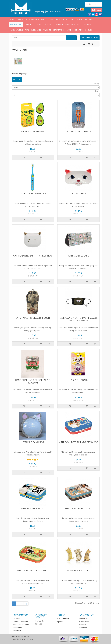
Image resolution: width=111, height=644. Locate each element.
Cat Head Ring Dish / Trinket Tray (33, 256)
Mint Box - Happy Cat (33, 508)
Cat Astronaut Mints (78, 131)
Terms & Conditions (21, 622)
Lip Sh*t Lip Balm (78, 380)
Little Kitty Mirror (33, 442)
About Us (17, 619)
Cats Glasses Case (78, 256)
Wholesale (17, 630)
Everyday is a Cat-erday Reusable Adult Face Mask (78, 319)
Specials (60, 622)
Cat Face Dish (78, 194)
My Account (84, 619)
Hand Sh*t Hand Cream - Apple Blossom (33, 381)
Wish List (83, 625)
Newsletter (83, 628)
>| (26, 604)
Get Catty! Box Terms (21, 625)
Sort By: (97, 83)
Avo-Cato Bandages (33, 131)
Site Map (39, 624)
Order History (84, 622)
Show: (97, 91)
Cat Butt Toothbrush (33, 194)
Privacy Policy (18, 628)
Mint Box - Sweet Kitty (78, 508)
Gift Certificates (63, 619)
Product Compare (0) (19, 74)
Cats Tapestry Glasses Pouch (33, 318)
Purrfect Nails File (78, 571)
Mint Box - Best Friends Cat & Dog (78, 442)
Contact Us (39, 621)
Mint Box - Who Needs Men (33, 571)
